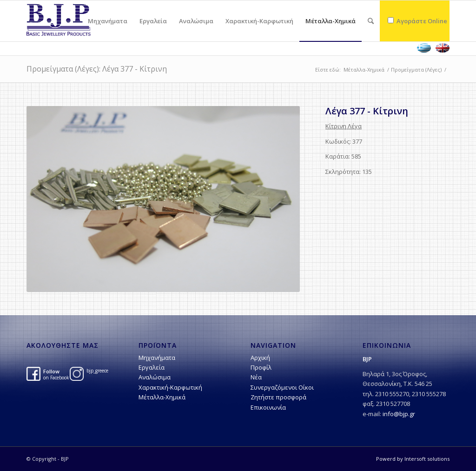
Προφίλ (261, 367)
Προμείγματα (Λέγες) (416, 70)
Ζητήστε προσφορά (278, 397)
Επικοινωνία (268, 407)
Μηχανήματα (157, 358)
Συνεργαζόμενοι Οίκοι (282, 387)
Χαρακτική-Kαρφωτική (170, 387)
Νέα (256, 377)
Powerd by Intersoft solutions (413, 459)
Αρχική (260, 358)
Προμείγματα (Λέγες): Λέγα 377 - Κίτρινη (97, 69)
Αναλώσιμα (155, 377)
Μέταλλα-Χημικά (364, 70)
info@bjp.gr (399, 414)
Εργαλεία (152, 367)
